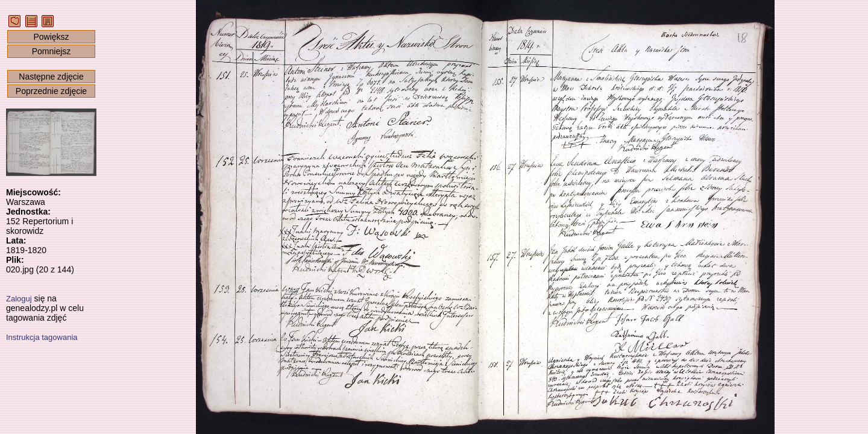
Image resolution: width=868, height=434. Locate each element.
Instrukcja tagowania (42, 337)
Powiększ (51, 37)
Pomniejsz (52, 51)
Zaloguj (19, 299)
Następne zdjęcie (51, 77)
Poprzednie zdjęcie (51, 91)
